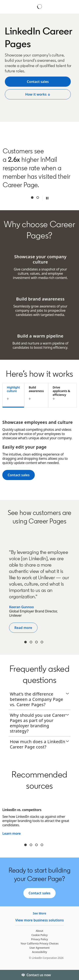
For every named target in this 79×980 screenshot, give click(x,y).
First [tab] (32, 198)
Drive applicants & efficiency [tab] (61, 391)
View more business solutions (39, 920)
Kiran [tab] (25, 642)
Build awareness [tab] (36, 389)
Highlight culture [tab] (13, 389)
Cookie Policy (39, 935)
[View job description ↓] (38, 82)
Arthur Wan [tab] (31, 642)
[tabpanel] (39, 452)
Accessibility (40, 952)
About (40, 931)
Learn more (11, 833)
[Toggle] (72, 975)
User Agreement (40, 948)
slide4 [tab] (42, 845)
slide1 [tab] (25, 845)
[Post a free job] (38, 94)
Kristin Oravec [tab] (36, 642)
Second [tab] (38, 198)
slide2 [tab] (31, 845)
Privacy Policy (39, 939)
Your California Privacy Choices (39, 944)
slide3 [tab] (36, 845)
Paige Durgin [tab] (42, 642)
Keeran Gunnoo (21, 607)
